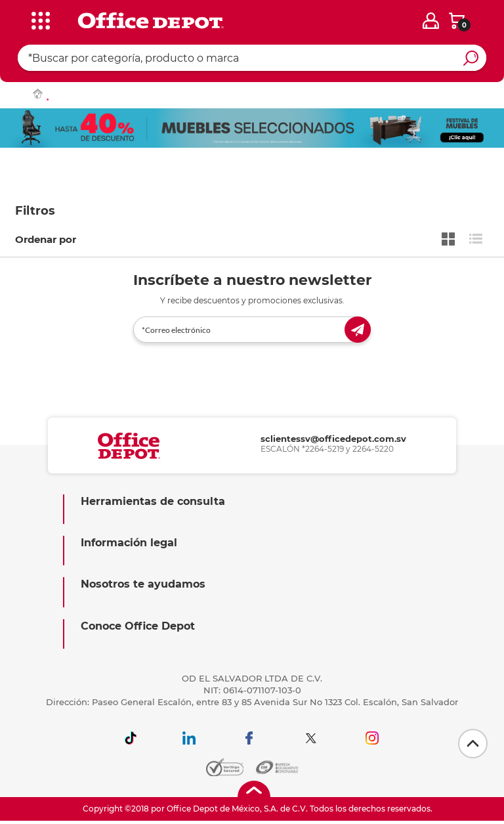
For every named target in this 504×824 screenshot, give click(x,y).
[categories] (40, 19)
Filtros (35, 211)
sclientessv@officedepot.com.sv (333, 439)
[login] (431, 21)
